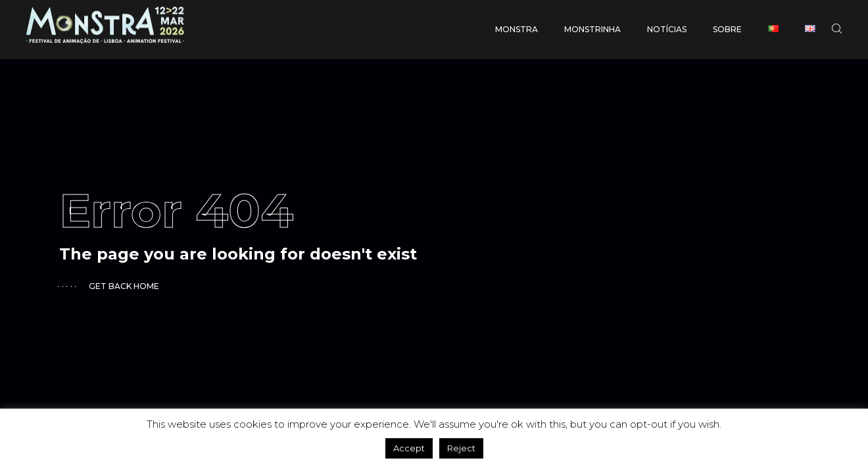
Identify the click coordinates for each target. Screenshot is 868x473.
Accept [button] (409, 448)
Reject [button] (461, 448)
